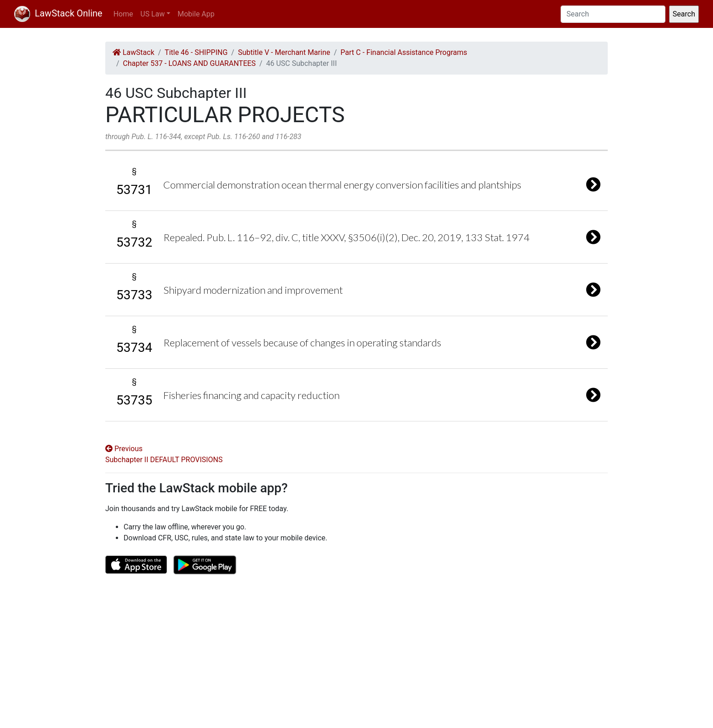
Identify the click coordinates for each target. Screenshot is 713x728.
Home (123, 14)
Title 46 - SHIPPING (196, 52)
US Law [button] (153, 14)
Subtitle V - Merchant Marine (284, 52)
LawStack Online (58, 13)
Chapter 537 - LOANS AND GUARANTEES (189, 63)
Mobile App (196, 14)
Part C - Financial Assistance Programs (404, 52)
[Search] (613, 14)
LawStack (133, 52)
